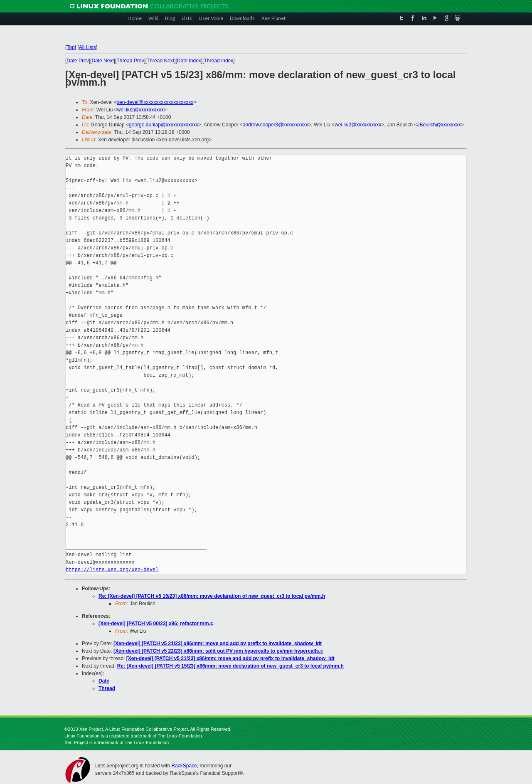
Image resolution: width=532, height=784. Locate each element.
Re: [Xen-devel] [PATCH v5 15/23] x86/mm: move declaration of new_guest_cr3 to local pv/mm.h (212, 596)
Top (70, 47)
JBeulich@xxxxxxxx (439, 125)
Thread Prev (130, 61)
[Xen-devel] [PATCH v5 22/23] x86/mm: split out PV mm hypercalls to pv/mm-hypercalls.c (218, 651)
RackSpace (184, 766)
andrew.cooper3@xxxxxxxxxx (276, 125)
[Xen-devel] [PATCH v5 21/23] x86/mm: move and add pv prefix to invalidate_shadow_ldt (218, 643)
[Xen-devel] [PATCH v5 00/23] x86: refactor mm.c (156, 624)
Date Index (189, 61)
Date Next (102, 61)
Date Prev (78, 61)
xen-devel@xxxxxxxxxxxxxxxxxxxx (155, 102)
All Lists (87, 47)
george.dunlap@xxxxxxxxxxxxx (164, 125)
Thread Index (219, 61)
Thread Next (160, 61)
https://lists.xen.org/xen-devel (112, 570)
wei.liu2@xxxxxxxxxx (140, 110)
